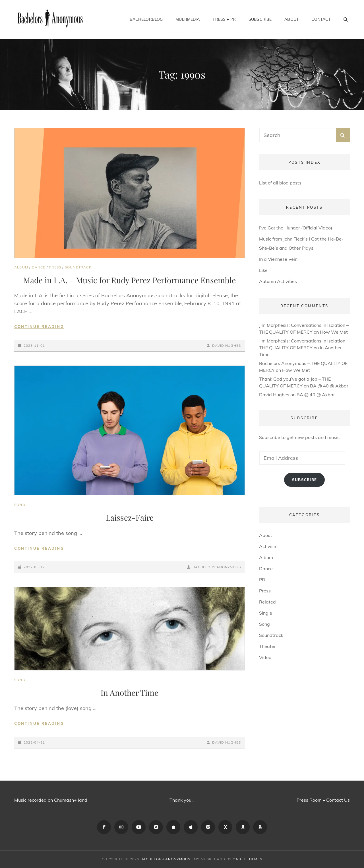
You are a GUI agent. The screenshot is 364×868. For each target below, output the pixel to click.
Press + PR (224, 19)
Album (21, 267)
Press (55, 267)
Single (266, 613)
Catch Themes (247, 859)
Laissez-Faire (130, 517)
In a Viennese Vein (278, 259)
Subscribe (260, 19)
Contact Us (338, 800)
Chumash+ (65, 800)
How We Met (334, 332)
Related (267, 602)
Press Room (309, 800)
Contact (321, 19)
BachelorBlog (146, 19)
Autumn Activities (278, 281)
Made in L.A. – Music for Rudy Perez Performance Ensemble (130, 280)
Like (263, 270)
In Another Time (130, 692)
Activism (268, 546)
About (291, 19)
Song (20, 505)
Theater (267, 646)
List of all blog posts (280, 183)
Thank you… (182, 800)
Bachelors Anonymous (217, 567)
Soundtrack (78, 267)
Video (265, 657)
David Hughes (227, 345)
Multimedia (188, 19)
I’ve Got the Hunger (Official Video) (296, 228)
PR (262, 580)
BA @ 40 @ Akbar (329, 386)
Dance (39, 267)
